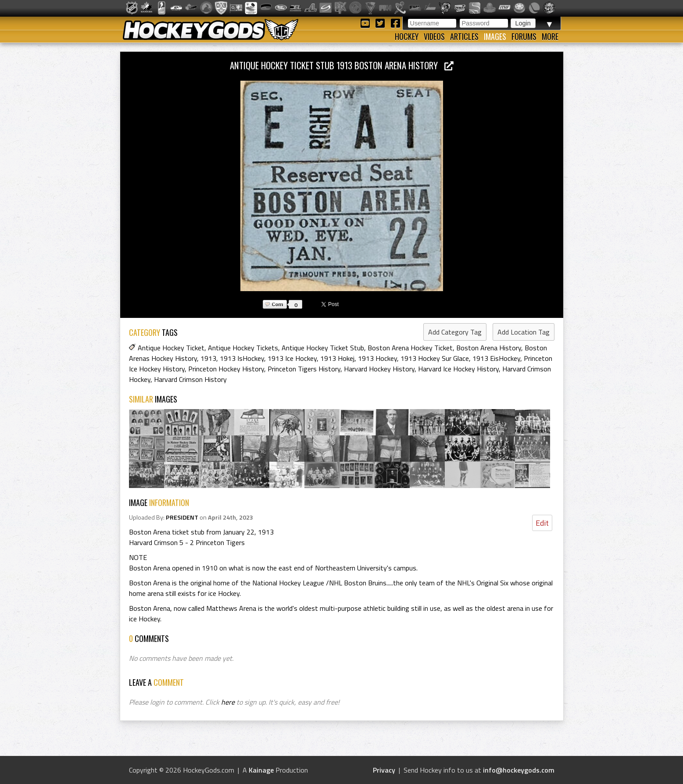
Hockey (407, 36)
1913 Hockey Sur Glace (435, 358)
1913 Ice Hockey (292, 358)
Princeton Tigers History (304, 369)
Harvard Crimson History (190, 379)
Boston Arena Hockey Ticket (410, 348)
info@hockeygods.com (519, 770)
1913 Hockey (377, 358)
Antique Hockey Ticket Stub (323, 348)
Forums (524, 36)
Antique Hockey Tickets (243, 348)
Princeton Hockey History (226, 369)
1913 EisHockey (496, 358)
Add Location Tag (524, 332)
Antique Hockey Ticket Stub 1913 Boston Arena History (342, 65)
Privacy (384, 770)
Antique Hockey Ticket (171, 348)
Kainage (261, 770)
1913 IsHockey (242, 358)
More (550, 36)
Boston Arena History (489, 348)
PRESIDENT (182, 517)
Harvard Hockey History (379, 369)
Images (495, 36)
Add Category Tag (455, 332)
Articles (464, 36)
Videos (434, 36)
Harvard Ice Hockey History (458, 369)
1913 (208, 358)
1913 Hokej (337, 358)
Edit (542, 523)
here (228, 702)
